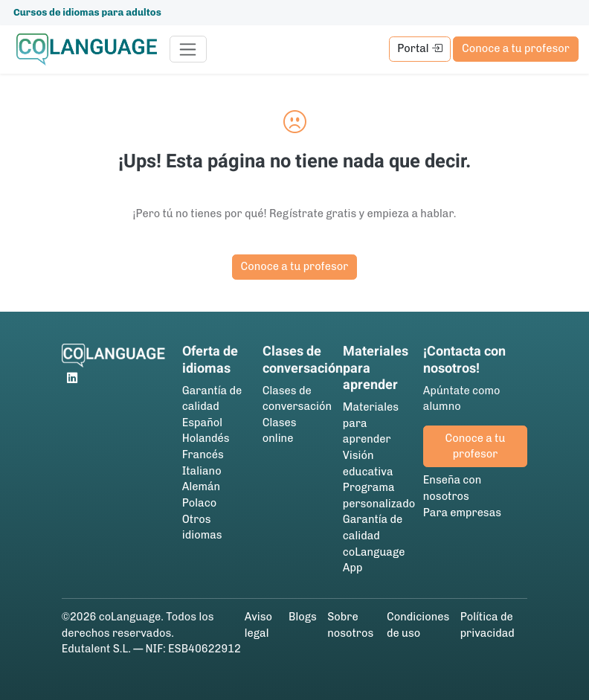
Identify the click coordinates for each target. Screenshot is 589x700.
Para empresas (462, 513)
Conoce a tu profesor (516, 48)
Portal (419, 48)
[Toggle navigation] (189, 49)
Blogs (303, 617)
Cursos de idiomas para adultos (87, 12)
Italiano (202, 471)
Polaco (199, 503)
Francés (203, 455)
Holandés (206, 438)
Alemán (201, 487)
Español (202, 423)
